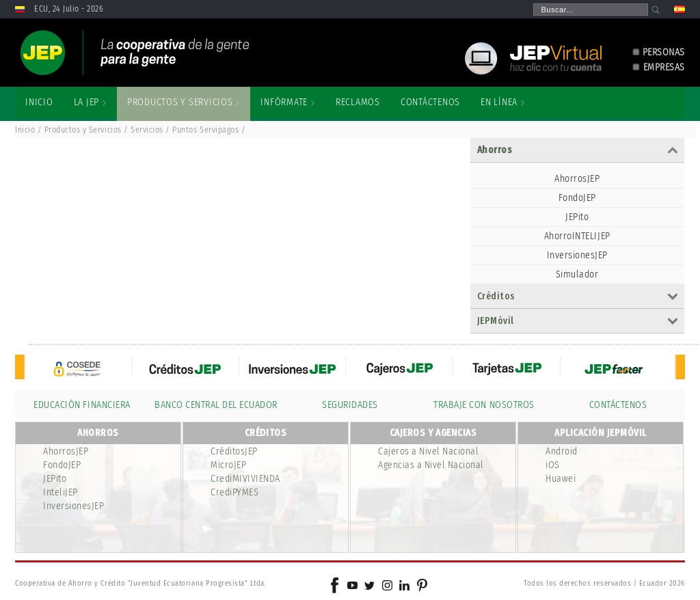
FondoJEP (577, 198)
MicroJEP (228, 465)
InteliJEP (60, 492)
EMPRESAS (664, 67)
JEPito (577, 217)
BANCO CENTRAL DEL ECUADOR (216, 405)
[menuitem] (39, 103)
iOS (553, 465)
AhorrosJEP (577, 179)
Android (562, 451)
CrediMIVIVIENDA (245, 479)
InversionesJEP (577, 255)
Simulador (577, 274)
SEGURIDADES (350, 405)
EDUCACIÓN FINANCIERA (82, 405)
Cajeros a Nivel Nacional (428, 451)
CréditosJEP (234, 451)
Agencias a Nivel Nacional (431, 465)
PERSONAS (664, 52)
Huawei (561, 479)
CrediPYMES (234, 492)
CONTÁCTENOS (618, 405)
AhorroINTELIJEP (577, 236)
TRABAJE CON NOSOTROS (484, 405)
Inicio (25, 130)
